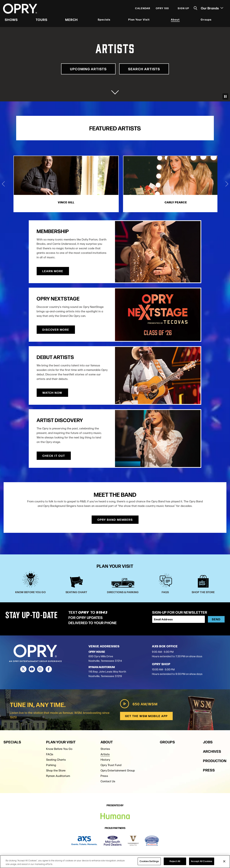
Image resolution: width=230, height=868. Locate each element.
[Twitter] (23, 669)
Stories (105, 748)
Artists (105, 753)
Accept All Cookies (202, 861)
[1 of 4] (46, 184)
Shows (12, 21)
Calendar (142, 9)
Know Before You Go (59, 748)
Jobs (208, 741)
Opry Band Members (115, 519)
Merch (72, 21)
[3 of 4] (184, 184)
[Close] (224, 861)
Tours (42, 21)
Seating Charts (56, 759)
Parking (51, 764)
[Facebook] (49, 669)
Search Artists (148, 69)
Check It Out (54, 455)
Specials (104, 21)
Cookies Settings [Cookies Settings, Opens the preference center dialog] (149, 861)
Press (104, 775)
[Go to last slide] (3, 184)
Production (215, 760)
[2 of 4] (115, 184)
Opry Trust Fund (111, 764)
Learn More (138, 270)
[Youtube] (32, 669)
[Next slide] (227, 184)
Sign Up (183, 9)
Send (216, 619)
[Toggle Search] (195, 9)
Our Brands (211, 9)
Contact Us (108, 780)
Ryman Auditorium (58, 775)
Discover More (56, 329)
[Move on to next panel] (115, 91)
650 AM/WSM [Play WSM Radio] (138, 703)
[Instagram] (40, 669)
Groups (206, 21)
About (175, 21)
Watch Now (138, 392)
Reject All (175, 861)
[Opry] (21, 10)
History (105, 759)
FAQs (50, 753)
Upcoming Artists (85, 69)
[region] (115, 862)
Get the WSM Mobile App (146, 715)
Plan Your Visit (139, 21)
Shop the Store (56, 770)
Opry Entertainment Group (118, 770)
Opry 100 (162, 9)
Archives (212, 750)
